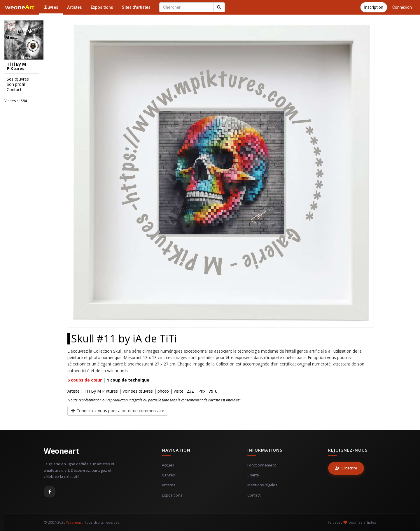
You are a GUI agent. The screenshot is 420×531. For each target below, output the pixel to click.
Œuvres (51, 7)
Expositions (102, 7)
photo (163, 391)
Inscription (374, 7)
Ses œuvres (18, 79)
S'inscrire (346, 468)
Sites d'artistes (136, 7)
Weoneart (61, 451)
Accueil (168, 465)
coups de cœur (85, 380)
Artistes (75, 7)
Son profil (16, 84)
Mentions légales (262, 485)
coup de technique (128, 380)
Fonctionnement (262, 465)
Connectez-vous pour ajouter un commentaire (118, 411)
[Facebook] (50, 492)
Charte (253, 475)
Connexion (402, 7)
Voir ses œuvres (138, 391)
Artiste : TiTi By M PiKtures (93, 391)
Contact (14, 90)
